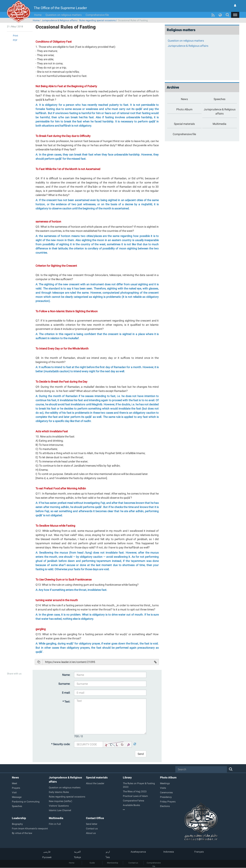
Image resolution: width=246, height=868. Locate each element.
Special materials (97, 777)
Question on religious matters (64, 15)
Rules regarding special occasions (97, 20)
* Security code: (61, 744)
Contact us (133, 863)
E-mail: (66, 693)
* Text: (66, 702)
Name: (66, 675)
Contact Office (95, 818)
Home (38, 15)
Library (127, 777)
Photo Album (168, 777)
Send (141, 754)
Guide (92, 863)
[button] (235, 15)
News (15, 777)
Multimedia (56, 818)
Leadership (19, 818)
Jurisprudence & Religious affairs (59, 20)
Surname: (64, 684)
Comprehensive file (97, 15)
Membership (113, 863)
